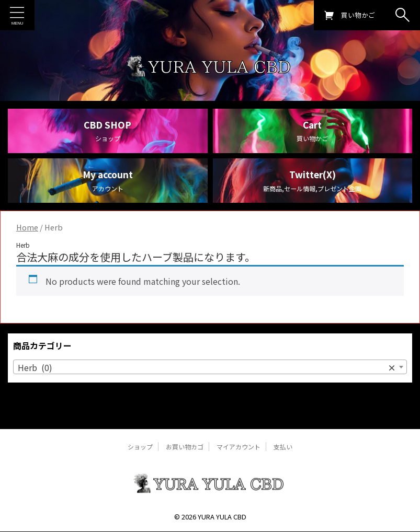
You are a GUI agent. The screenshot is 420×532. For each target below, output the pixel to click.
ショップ (140, 447)
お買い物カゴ (185, 447)
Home (27, 243)
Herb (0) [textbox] (207, 383)
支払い (283, 447)
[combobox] (210, 382)
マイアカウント (239, 447)
